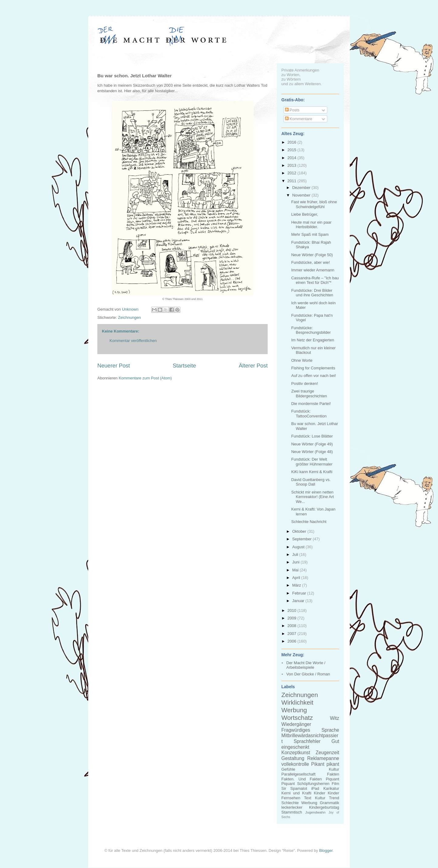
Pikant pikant (325, 764)
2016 (292, 142)
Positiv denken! (304, 383)
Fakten (333, 774)
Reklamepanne (323, 758)
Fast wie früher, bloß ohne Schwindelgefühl (314, 204)
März (297, 585)
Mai (296, 570)
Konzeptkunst (296, 753)
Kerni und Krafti (296, 793)
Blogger (326, 851)
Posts (292, 110)
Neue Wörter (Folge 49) (312, 444)
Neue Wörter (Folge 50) (312, 255)
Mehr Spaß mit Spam (310, 234)
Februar (300, 593)
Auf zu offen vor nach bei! (313, 376)
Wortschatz (297, 718)
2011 (292, 181)
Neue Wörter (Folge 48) (312, 452)
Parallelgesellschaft (298, 774)
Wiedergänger (296, 724)
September (302, 539)
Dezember (302, 188)
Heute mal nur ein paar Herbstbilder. (311, 225)
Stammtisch (292, 812)
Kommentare (299, 119)
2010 (292, 610)
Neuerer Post (114, 366)
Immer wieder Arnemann (313, 270)
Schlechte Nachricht (309, 522)
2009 (292, 618)
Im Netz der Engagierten (313, 340)
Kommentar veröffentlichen (133, 341)
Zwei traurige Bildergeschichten (309, 394)
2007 (292, 634)
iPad (315, 788)
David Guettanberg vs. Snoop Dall (311, 482)
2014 (292, 158)
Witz (335, 718)
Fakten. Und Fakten (302, 779)
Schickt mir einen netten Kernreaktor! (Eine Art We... (312, 497)
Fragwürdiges (296, 730)
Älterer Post (253, 366)
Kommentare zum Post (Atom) (145, 378)
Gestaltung (293, 758)
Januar (299, 601)
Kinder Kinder (327, 793)
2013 (292, 165)
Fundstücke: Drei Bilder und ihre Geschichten (312, 293)
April (297, 578)
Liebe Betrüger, (304, 214)
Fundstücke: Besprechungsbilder (311, 330)
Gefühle (288, 769)
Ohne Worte (302, 360)
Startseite (184, 366)
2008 (292, 626)
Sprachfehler (307, 741)
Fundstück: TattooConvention (309, 414)
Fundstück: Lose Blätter (312, 436)
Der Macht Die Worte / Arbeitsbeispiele (306, 665)
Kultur (334, 769)
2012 (292, 173)
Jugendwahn (315, 812)
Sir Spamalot (294, 788)
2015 (292, 150)
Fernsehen (291, 798)
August (299, 547)
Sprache (330, 730)
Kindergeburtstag (324, 807)
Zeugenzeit (327, 753)
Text (308, 798)
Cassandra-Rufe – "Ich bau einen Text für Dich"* (315, 280)
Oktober (300, 531)
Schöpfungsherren (313, 784)
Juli (296, 554)
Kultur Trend (327, 798)
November (302, 195)
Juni (296, 562)
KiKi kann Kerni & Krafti (312, 472)
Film (335, 784)
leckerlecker (292, 807)
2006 (292, 641)
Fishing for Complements (313, 368)
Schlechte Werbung (299, 803)
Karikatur (331, 788)
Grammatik (329, 803)
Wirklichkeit (297, 702)
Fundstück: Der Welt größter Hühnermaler (312, 462)
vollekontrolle (295, 764)
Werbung (294, 710)
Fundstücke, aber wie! (310, 262)
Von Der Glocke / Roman (308, 674)
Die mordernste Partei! (311, 404)
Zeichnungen (129, 317)
